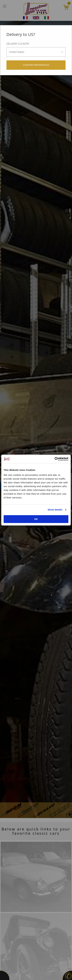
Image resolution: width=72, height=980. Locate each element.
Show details (55, 510)
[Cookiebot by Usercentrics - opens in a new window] (55, 459)
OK (36, 519)
